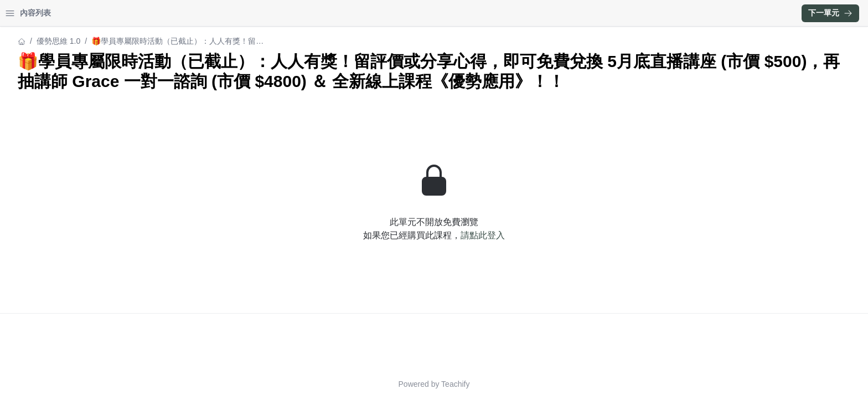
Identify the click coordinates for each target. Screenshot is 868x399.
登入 (114, 13)
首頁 (23, 13)
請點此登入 (580, 255)
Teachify (552, 384)
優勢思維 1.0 (31, 41)
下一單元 (830, 13)
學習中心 (69, 13)
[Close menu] (180, 13)
